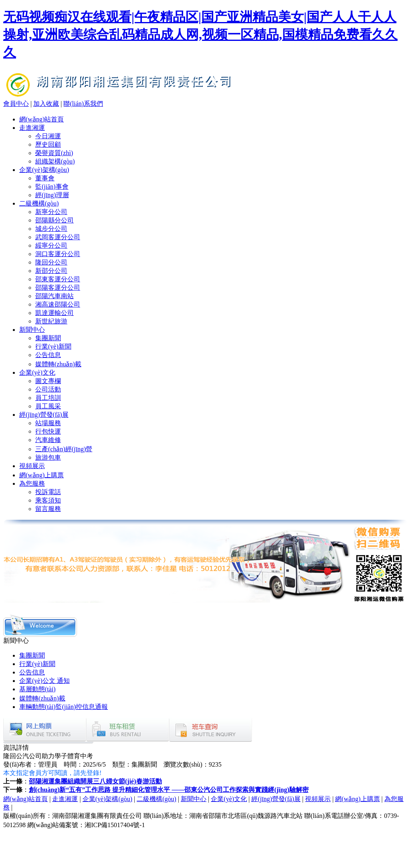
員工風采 (48, 406)
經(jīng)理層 (52, 195)
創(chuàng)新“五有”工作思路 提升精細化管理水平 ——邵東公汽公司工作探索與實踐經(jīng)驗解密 (169, 790)
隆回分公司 (51, 262)
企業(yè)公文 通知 (44, 681)
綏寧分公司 (51, 245)
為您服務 (32, 483)
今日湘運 (48, 136)
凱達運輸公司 (55, 313)
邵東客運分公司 (58, 279)
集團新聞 (48, 338)
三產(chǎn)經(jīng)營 (64, 449)
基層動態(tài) (37, 689)
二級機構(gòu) (39, 203)
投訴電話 (48, 492)
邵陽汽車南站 (55, 296)
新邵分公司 (51, 271)
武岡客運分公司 (58, 237)
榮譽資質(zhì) (54, 153)
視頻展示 (32, 466)
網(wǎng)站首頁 (41, 119)
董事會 (45, 178)
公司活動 (48, 389)
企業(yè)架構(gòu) (44, 170)
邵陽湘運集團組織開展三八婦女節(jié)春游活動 (95, 781)
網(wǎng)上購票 (41, 475)
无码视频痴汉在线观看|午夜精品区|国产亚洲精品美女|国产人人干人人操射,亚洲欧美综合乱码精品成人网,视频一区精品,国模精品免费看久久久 (200, 34)
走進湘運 (32, 128)
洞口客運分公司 (58, 254)
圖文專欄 (48, 381)
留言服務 (48, 509)
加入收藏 (46, 104)
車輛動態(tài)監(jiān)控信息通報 (64, 707)
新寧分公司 (51, 212)
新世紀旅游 (51, 321)
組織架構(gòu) (55, 161)
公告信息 (48, 355)
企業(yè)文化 (37, 372)
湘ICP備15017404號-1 (115, 825)
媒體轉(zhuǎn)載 (58, 364)
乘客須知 (48, 500)
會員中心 (16, 104)
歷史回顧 (48, 144)
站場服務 (48, 423)
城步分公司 (51, 229)
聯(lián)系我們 (83, 104)
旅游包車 (48, 457)
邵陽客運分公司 (58, 288)
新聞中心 (32, 330)
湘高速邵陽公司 (58, 304)
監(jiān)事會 (52, 187)
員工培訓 (48, 398)
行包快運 (48, 431)
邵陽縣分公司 (55, 220)
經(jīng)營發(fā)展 (44, 415)
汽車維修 (48, 440)
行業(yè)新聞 (53, 346)
